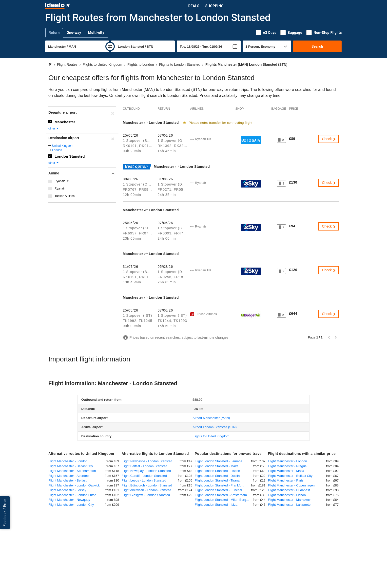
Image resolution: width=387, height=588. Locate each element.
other (54, 128)
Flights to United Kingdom (211, 436)
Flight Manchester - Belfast (68, 480)
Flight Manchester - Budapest (289, 490)
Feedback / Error (5, 513)
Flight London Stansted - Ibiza (216, 505)
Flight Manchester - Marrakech (290, 500)
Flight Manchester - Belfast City (71, 466)
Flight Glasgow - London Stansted (146, 495)
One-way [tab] (74, 33)
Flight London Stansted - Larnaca (218, 461)
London (57, 150)
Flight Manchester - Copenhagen (291, 485)
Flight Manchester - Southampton (72, 471)
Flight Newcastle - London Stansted (147, 461)
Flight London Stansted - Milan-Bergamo (223, 500)
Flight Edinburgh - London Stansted (147, 485)
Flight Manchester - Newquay (69, 500)
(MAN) (211, 418)
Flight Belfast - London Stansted (145, 466)
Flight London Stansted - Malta (217, 466)
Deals (194, 6)
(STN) (215, 427)
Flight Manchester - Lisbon (287, 495)
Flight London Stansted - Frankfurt (219, 485)
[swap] (110, 46)
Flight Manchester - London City (71, 505)
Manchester (65, 122)
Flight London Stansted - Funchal (218, 490)
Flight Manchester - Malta (286, 471)
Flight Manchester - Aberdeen (69, 476)
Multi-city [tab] (96, 33)
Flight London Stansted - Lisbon (217, 471)
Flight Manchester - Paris (286, 480)
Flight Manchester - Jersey (67, 490)
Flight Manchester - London (68, 461)
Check (329, 139)
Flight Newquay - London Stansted (146, 471)
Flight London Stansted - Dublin (217, 476)
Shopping (214, 6)
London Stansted (70, 156)
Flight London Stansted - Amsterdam (221, 495)
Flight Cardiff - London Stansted (144, 476)
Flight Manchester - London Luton (72, 495)
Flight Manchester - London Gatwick (74, 485)
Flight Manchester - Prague (287, 466)
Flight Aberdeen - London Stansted (146, 490)
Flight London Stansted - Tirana (217, 480)
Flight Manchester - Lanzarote (289, 505)
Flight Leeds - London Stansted (144, 480)
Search (317, 46)
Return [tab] (54, 33)
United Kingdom (63, 146)
